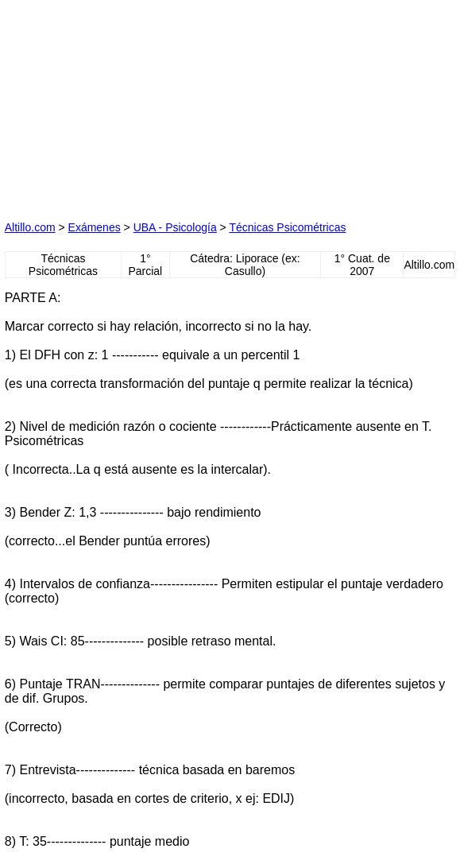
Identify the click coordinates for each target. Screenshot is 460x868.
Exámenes (95, 227)
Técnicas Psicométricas (287, 227)
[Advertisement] (124, 104)
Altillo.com (30, 227)
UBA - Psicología (175, 227)
